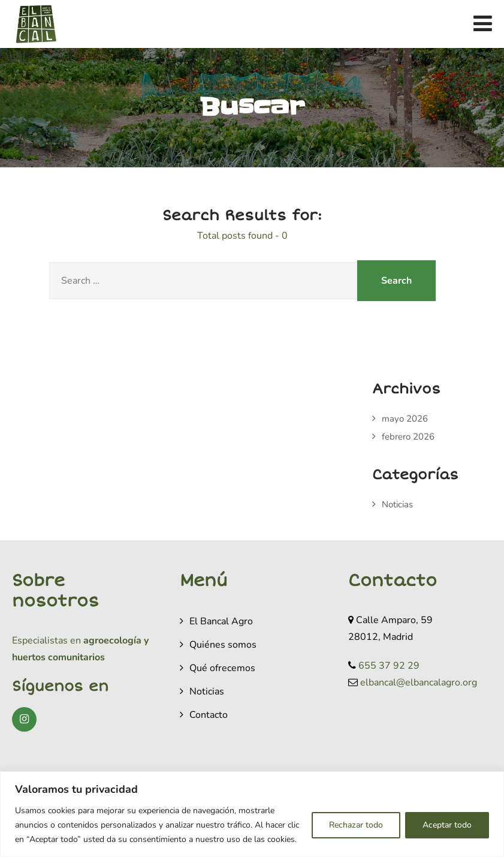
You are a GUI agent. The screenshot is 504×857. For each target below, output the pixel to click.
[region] (252, 814)
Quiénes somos (223, 645)
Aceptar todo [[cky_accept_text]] (447, 825)
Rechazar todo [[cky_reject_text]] (356, 825)
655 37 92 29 (389, 666)
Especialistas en (46, 641)
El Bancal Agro (221, 621)
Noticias (397, 504)
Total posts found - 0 (242, 236)
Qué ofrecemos (222, 668)
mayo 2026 (405, 419)
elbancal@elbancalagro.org (419, 682)
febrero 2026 (408, 437)
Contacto (209, 715)
